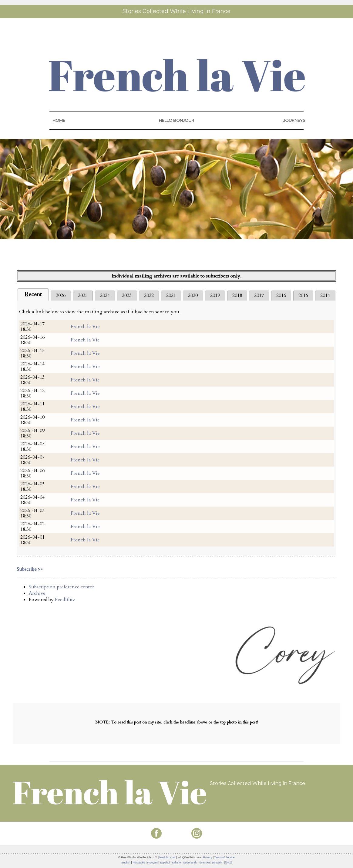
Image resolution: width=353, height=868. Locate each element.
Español (165, 863)
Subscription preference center (61, 587)
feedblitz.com (168, 857)
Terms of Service (225, 857)
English (126, 863)
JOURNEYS (294, 120)
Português (139, 863)
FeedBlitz (65, 600)
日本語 (228, 863)
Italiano (176, 863)
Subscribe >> (30, 569)
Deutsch (217, 863)
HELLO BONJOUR (176, 120)
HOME (59, 120)
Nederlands (190, 863)
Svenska (205, 863)
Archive (37, 593)
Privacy (208, 857)
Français (153, 863)
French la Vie (85, 327)
